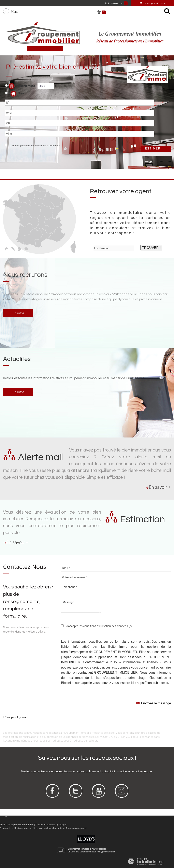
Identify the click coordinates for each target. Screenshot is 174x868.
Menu (14, 11)
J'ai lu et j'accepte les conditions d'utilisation (34, 146)
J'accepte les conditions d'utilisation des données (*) (99, 626)
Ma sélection (116, 3)
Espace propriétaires (154, 3)
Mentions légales (22, 828)
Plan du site (6, 828)
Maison (19, 94)
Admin (43, 828)
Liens (36, 828)
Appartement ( (21, 86)
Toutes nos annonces (77, 828)
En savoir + (160, 487)
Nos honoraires (56, 828)
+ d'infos (18, 313)
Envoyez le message (154, 703)
